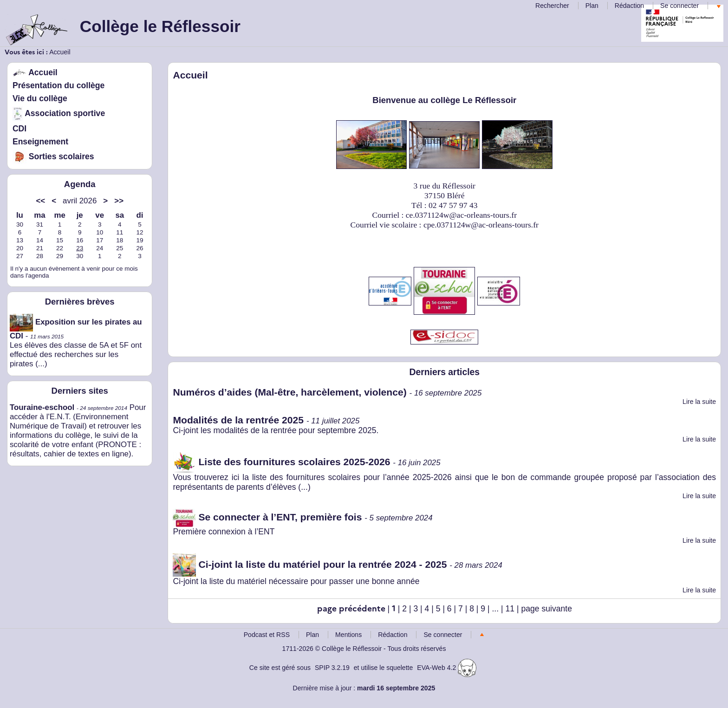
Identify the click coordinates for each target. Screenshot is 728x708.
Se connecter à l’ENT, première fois (267, 517)
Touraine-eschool (42, 407)
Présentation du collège (58, 85)
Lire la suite (699, 402)
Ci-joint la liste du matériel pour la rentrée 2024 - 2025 (310, 564)
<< (40, 201)
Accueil (60, 52)
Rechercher (552, 6)
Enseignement (40, 142)
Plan (592, 6)
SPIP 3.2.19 (332, 668)
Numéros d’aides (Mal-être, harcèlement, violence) (289, 392)
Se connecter (679, 6)
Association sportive (59, 113)
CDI (19, 129)
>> (119, 201)
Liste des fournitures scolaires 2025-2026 (281, 462)
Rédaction (629, 6)
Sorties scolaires (53, 156)
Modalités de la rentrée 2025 (238, 420)
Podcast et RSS (267, 635)
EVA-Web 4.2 (447, 668)
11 (510, 609)
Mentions (348, 635)
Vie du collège (40, 98)
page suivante (546, 609)
